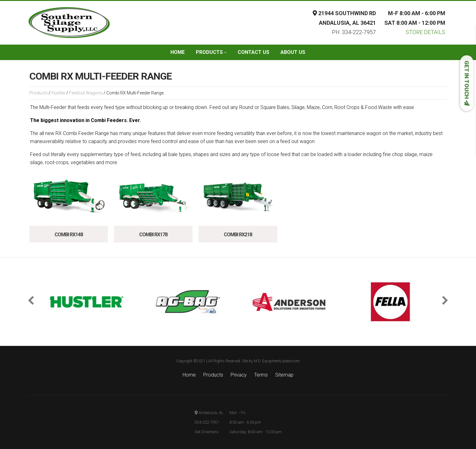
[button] (33, 300)
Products (211, 52)
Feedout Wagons (86, 93)
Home (178, 52)
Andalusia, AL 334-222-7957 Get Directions (209, 422)
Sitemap (284, 375)
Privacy (239, 375)
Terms (261, 375)
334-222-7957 (359, 32)
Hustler (58, 93)
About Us (293, 52)
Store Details (425, 32)
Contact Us (253, 52)
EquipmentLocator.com (281, 361)
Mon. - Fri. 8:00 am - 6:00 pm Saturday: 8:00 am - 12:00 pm (256, 422)
